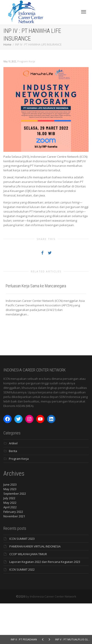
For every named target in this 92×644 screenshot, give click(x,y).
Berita (13, 491)
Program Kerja (26, 61)
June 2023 (10, 525)
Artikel (13, 484)
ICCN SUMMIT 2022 (22, 610)
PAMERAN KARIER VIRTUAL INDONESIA (35, 587)
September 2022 (15, 534)
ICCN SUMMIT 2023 (22, 579)
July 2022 (9, 539)
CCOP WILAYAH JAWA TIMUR (28, 595)
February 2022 (13, 552)
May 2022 (10, 543)
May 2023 (10, 530)
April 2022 (10, 548)
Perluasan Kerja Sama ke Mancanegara (36, 326)
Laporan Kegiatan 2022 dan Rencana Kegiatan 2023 (45, 602)
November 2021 (14, 557)
